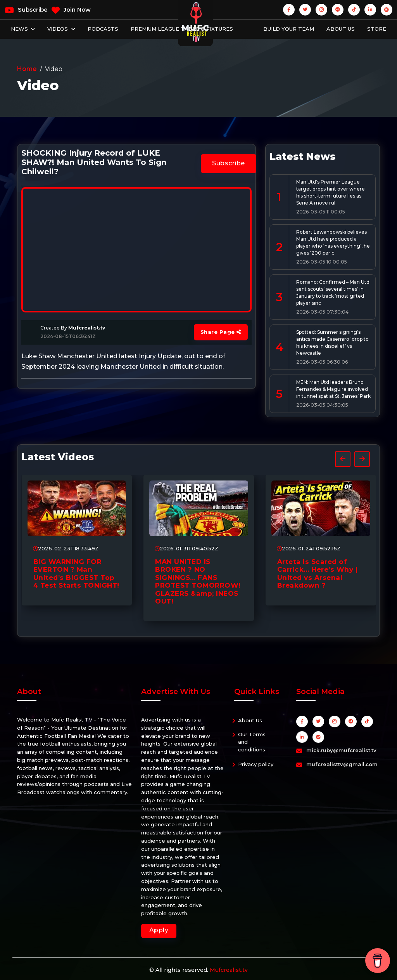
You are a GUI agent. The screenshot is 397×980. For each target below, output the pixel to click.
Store (377, 29)
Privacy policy (256, 764)
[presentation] (343, 459)
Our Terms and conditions (252, 742)
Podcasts (103, 29)
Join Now (71, 10)
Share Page (221, 332)
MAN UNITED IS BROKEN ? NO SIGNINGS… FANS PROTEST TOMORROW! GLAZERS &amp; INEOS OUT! (198, 581)
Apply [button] (159, 930)
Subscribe (26, 10)
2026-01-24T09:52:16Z (309, 548)
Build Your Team (289, 29)
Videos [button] (58, 29)
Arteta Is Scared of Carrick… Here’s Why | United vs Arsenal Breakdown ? (318, 573)
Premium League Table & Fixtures (182, 29)
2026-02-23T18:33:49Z (66, 548)
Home (27, 69)
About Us (341, 29)
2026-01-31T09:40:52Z (186, 548)
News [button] (20, 29)
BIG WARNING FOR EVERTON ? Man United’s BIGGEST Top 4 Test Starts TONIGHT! (76, 573)
